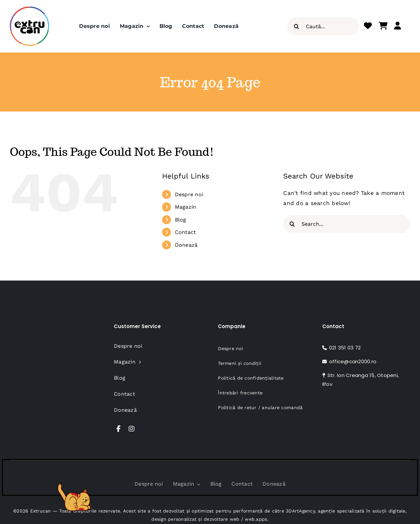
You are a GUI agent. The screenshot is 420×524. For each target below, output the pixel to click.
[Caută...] (323, 26)
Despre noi (189, 194)
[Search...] (347, 224)
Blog (181, 220)
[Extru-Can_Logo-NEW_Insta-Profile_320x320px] (30, 9)
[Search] (296, 26)
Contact (186, 232)
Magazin (186, 207)
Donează (186, 245)
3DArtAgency (300, 511)
